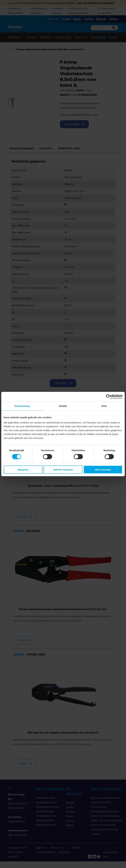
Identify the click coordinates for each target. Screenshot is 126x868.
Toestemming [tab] (22, 406)
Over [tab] (104, 406)
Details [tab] (63, 406)
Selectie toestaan (63, 469)
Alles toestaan (103, 469)
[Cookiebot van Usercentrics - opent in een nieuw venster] (108, 397)
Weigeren (23, 469)
